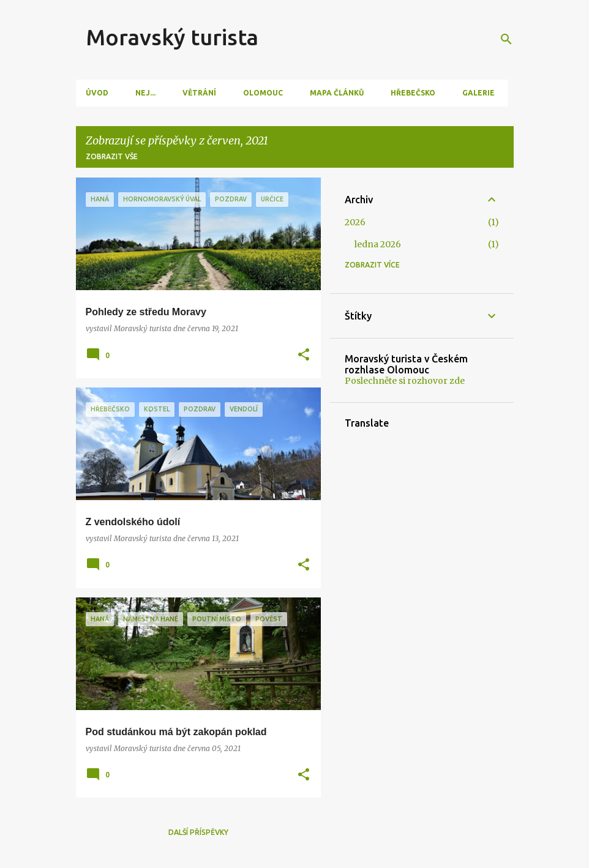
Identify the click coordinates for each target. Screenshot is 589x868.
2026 (355, 222)
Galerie (478, 93)
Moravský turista (172, 37)
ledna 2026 (378, 244)
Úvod (97, 93)
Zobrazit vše (112, 156)
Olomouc (263, 93)
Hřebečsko (413, 93)
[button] (304, 355)
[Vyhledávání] (506, 39)
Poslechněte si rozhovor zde (405, 381)
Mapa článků (337, 93)
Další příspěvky (198, 832)
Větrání (199, 93)
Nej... (145, 93)
